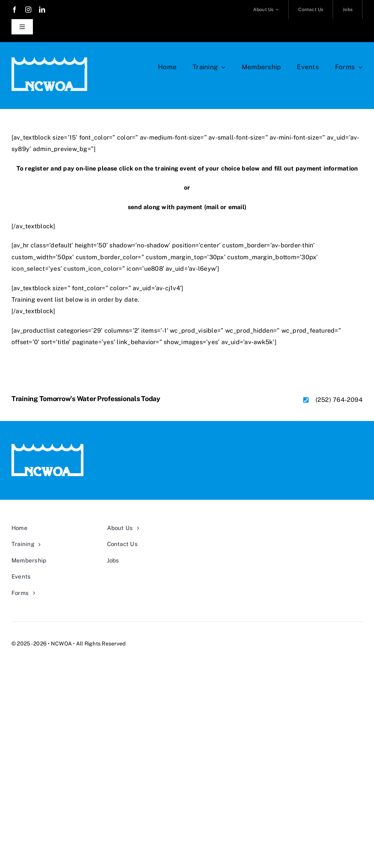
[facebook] (15, 10)
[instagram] (28, 10)
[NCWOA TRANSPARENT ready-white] (50, 60)
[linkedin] (42, 10)
